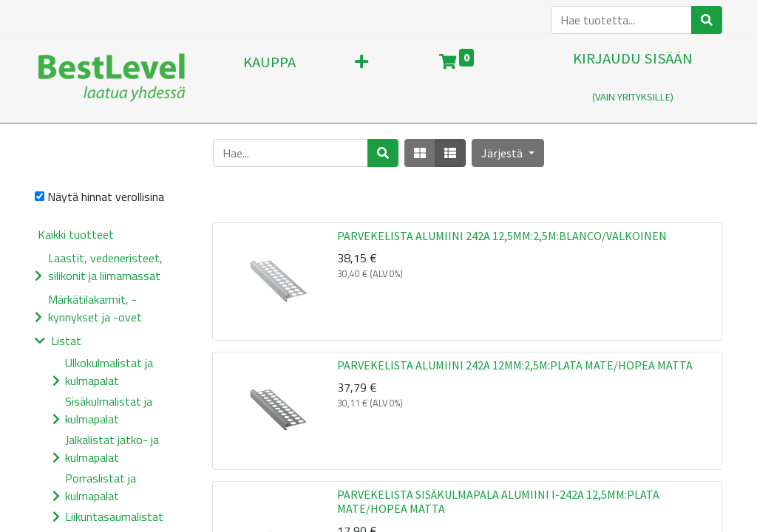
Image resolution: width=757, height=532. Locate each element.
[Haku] (707, 20)
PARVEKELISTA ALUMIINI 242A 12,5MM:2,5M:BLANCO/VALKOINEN (502, 236)
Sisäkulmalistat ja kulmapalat (109, 410)
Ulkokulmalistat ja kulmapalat (109, 372)
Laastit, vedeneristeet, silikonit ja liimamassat (105, 267)
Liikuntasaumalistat (114, 516)
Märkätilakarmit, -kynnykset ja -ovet (95, 308)
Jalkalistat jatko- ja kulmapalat (112, 449)
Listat (66, 341)
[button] (361, 78)
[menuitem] (269, 78)
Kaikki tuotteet (76, 234)
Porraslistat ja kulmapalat (101, 487)
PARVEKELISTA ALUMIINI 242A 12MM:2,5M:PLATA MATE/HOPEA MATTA (515, 365)
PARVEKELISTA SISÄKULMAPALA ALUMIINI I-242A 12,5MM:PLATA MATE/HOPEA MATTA (498, 501)
